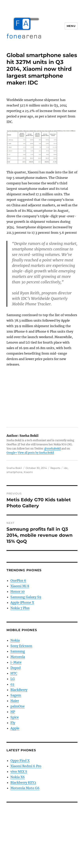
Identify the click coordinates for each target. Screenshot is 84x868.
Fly (13, 723)
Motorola (18, 657)
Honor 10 (18, 591)
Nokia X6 (18, 777)
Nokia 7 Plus (20, 608)
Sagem (16, 695)
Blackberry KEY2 (23, 782)
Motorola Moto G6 (25, 788)
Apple (15, 728)
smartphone (14, 472)
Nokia (15, 640)
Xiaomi (28, 472)
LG (13, 679)
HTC (14, 673)
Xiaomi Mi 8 (20, 586)
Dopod (16, 668)
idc (66, 468)
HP (13, 712)
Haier (15, 701)
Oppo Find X (20, 761)
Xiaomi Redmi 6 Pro (26, 766)
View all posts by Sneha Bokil (36, 453)
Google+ (12, 453)
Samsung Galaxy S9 (26, 597)
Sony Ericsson (21, 646)
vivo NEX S (19, 772)
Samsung (18, 651)
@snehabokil (52, 449)
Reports (55, 468)
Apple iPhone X (22, 602)
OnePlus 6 (18, 580)
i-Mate (16, 662)
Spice (15, 717)
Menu (71, 26)
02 (12, 684)
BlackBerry (19, 690)
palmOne (18, 706)
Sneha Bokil (14, 468)
